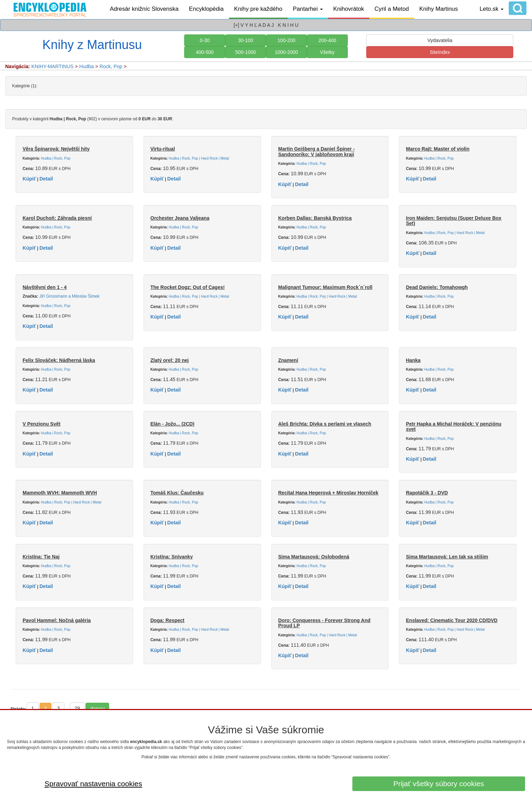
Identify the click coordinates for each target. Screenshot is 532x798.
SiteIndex (440, 52)
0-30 (205, 40)
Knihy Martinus (439, 9)
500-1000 (245, 52)
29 (77, 708)
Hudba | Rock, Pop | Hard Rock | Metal (199, 158)
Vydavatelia (440, 40)
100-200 (287, 40)
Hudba (87, 66)
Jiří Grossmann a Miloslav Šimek (69, 296)
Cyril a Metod (392, 9)
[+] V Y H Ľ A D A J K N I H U (266, 25)
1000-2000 (287, 52)
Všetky (327, 52)
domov (97, 709)
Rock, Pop (111, 66)
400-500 (204, 52)
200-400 (327, 40)
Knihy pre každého (258, 9)
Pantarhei (308, 9)
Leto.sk (492, 9)
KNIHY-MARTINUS (52, 66)
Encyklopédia (206, 9)
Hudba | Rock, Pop (56, 158)
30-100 (246, 40)
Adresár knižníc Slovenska (144, 9)
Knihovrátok (349, 9)
